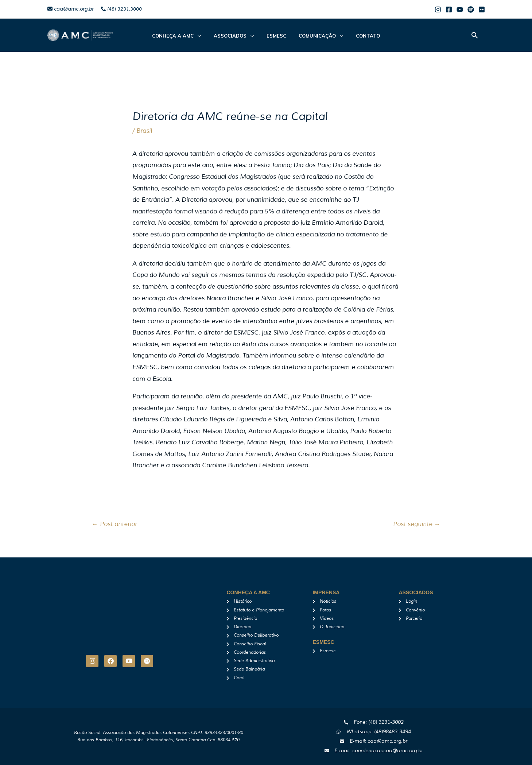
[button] (475, 35)
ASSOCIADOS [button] (234, 36)
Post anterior (114, 524)
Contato (360, 36)
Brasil (144, 131)
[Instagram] (438, 9)
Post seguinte (417, 524)
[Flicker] (482, 9)
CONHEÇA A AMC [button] (181, 36)
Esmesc (276, 36)
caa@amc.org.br (71, 9)
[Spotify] (471, 9)
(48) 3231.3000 (121, 9)
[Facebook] (449, 9)
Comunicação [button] (314, 36)
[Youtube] (460, 9)
